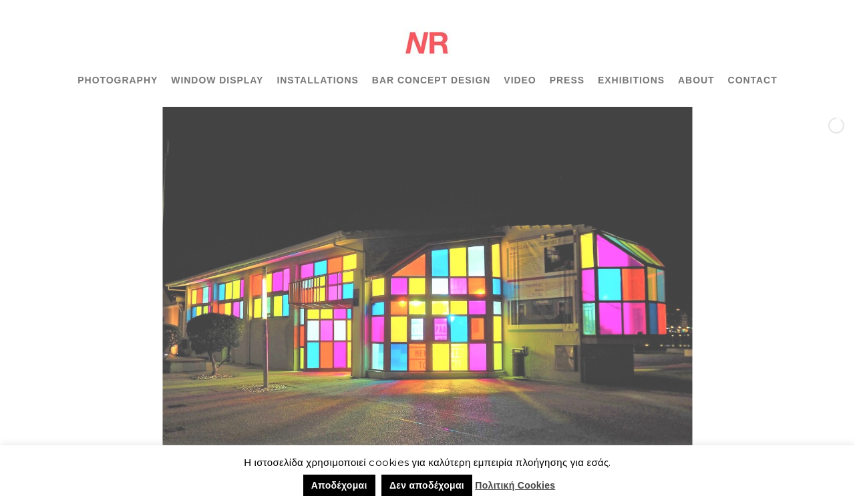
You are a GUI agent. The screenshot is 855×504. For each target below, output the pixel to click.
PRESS (567, 80)
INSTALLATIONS (317, 80)
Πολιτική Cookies (515, 485)
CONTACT (753, 80)
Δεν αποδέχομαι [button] (427, 485)
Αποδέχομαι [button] (339, 485)
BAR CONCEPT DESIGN (432, 80)
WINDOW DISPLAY (217, 80)
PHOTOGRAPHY (118, 80)
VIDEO (520, 80)
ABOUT (696, 80)
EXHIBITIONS (631, 80)
